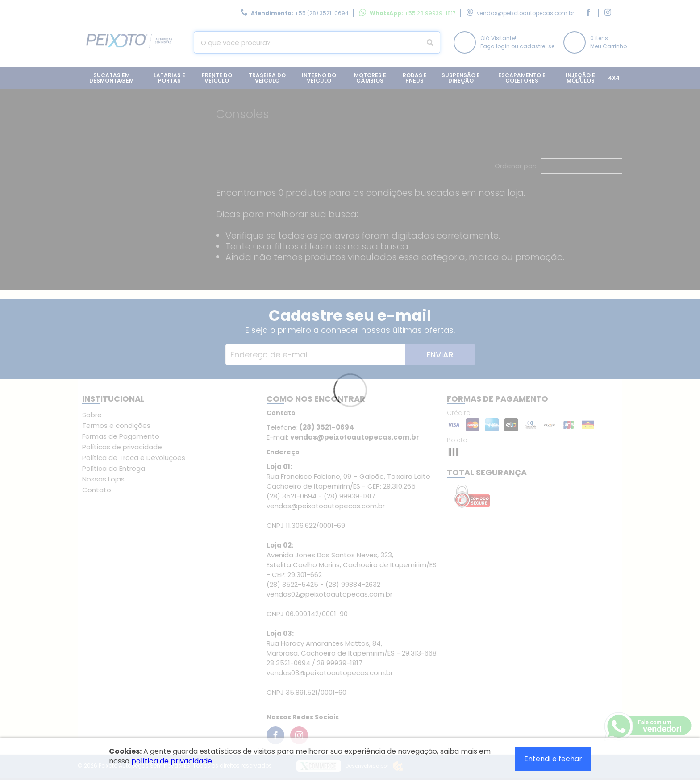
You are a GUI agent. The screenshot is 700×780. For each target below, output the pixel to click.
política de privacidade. (172, 761)
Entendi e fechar (553, 759)
